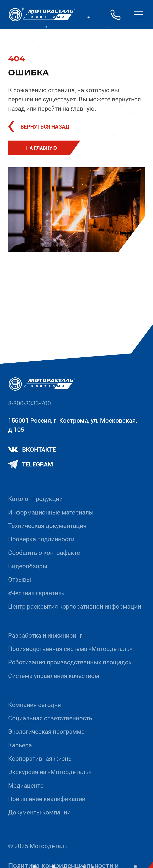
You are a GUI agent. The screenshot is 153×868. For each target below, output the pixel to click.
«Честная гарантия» (36, 593)
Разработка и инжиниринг (45, 635)
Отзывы (20, 580)
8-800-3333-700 (30, 403)
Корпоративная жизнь (40, 759)
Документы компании (39, 812)
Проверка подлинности (41, 539)
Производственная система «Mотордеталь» (70, 649)
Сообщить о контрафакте (44, 553)
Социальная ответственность (50, 718)
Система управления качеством (54, 676)
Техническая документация (47, 526)
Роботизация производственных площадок (70, 662)
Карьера (20, 745)
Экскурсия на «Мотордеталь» (50, 772)
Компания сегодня (34, 705)
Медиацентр (26, 786)
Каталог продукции (35, 499)
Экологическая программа (46, 732)
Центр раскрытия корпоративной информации (75, 606)
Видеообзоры (28, 566)
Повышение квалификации (47, 799)
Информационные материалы (51, 512)
